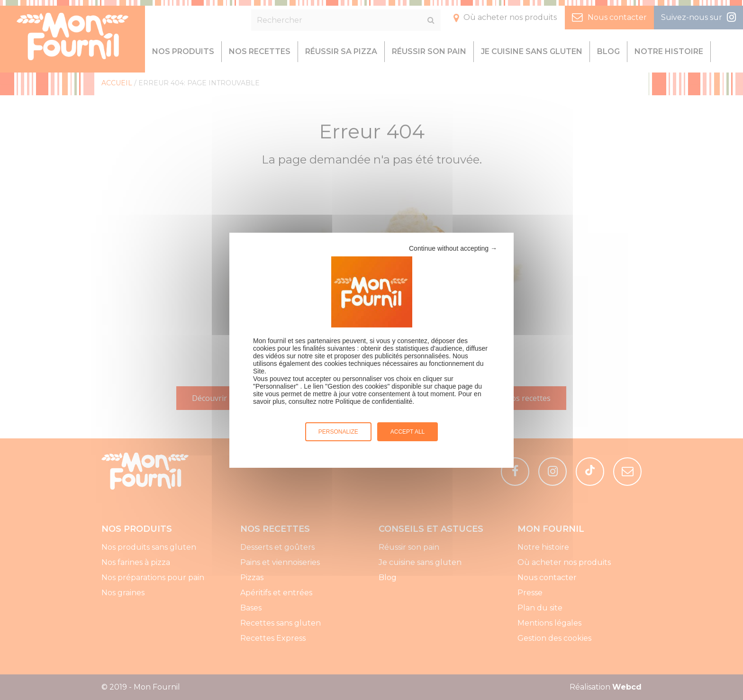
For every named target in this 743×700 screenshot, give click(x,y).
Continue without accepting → (453, 248)
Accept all (408, 432)
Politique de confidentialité (374, 401)
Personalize (338, 432)
